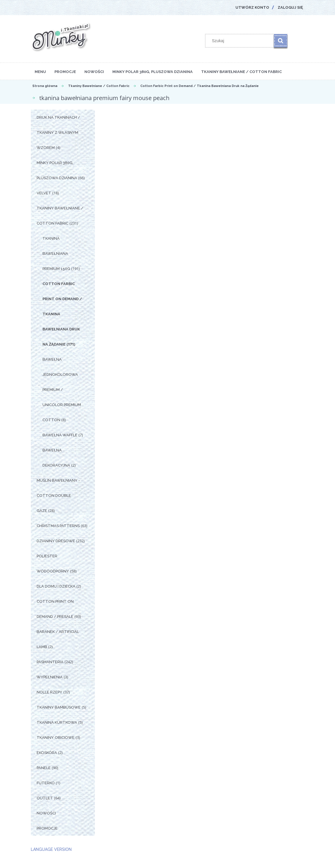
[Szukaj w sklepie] (241, 41)
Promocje (47, 828)
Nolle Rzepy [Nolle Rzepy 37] (49, 692)
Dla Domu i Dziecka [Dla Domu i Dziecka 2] (56, 586)
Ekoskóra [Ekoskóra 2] (47, 753)
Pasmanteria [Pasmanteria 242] (50, 662)
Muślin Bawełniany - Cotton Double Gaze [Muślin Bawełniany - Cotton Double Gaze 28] (58, 496)
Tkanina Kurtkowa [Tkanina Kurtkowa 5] (57, 722)
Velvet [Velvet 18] (44, 193)
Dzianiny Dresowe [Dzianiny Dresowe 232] (56, 541)
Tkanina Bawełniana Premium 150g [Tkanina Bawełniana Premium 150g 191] (56, 254)
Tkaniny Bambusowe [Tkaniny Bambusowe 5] (59, 707)
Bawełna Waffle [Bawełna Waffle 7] (60, 435)
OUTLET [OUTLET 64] (45, 798)
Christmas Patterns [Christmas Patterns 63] (58, 526)
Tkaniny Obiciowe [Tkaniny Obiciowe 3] (56, 738)
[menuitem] (40, 71)
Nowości (46, 813)
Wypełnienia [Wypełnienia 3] (50, 677)
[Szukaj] (281, 41)
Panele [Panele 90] (44, 768)
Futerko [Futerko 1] (46, 783)
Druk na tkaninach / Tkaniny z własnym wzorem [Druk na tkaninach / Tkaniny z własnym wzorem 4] (58, 132)
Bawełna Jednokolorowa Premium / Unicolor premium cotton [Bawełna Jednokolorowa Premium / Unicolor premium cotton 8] (62, 390)
